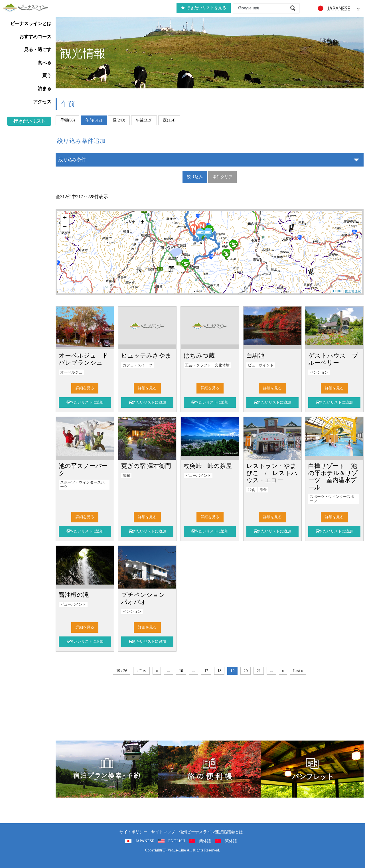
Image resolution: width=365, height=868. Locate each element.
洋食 (263, 490)
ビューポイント (261, 365)
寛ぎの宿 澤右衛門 (146, 466)
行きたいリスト (29, 121)
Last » (298, 671)
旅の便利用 (210, 769)
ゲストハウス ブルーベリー (333, 359)
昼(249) (119, 120)
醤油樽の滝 (74, 595)
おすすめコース (35, 37)
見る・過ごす (38, 49)
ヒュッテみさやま (146, 355)
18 (219, 671)
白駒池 (255, 355)
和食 (252, 490)
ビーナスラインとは (31, 24)
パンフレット (312, 769)
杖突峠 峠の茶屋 (208, 466)
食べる (44, 63)
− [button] (65, 227)
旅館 (126, 476)
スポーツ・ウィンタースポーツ (82, 485)
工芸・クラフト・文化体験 (207, 365)
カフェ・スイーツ (137, 365)
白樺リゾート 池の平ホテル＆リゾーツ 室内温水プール (333, 476)
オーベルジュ (71, 372)
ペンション (319, 372)
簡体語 (205, 841)
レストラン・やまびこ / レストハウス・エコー (272, 473)
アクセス (42, 102)
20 (246, 671)
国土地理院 (353, 291)
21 (259, 671)
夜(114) (169, 120)
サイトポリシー (133, 832)
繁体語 (231, 841)
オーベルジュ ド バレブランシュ (87, 359)
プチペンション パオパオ (146, 598)
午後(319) (144, 120)
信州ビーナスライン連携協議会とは (211, 832)
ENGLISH (177, 841)
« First (141, 671)
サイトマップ (163, 832)
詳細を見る (85, 388)
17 (206, 671)
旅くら (107, 769)
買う (47, 75)
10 (181, 671)
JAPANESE (145, 841)
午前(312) (94, 120)
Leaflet (338, 291)
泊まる (44, 89)
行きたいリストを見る (204, 8)
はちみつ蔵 (199, 355)
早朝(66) (67, 120)
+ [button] (65, 218)
